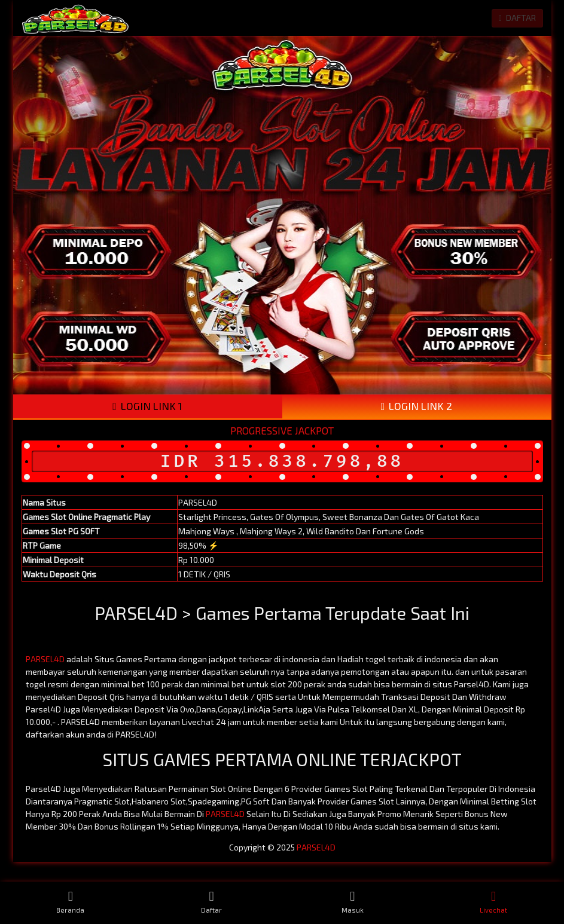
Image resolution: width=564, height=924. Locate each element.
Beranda (71, 902)
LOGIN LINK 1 (147, 406)
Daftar (212, 902)
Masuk (353, 902)
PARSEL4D (45, 659)
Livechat (493, 902)
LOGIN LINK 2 (417, 406)
